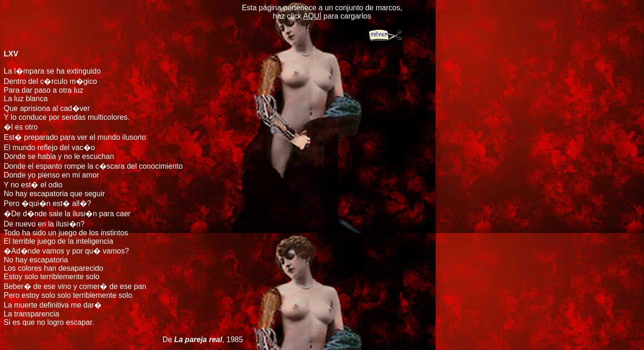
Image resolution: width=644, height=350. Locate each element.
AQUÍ (312, 16)
